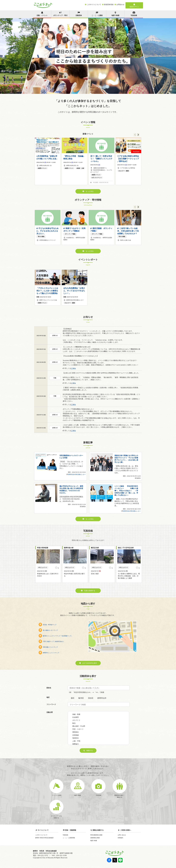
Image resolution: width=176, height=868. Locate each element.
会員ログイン (134, 5)
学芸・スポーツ (78, 729)
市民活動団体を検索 (96, 835)
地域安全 (76, 738)
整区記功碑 (95, 548)
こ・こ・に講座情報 (69, 838)
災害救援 (76, 735)
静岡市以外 (102, 698)
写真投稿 (65, 835)
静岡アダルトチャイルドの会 (48, 300)
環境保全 (76, 732)
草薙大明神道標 (43, 548)
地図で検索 (94, 841)
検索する (88, 750)
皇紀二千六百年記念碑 (126, 548)
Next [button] (138, 135)
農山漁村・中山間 (79, 726)
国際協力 (76, 744)
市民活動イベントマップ (48, 647)
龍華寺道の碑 (69, 548)
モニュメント (43, 567)
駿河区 (81, 698)
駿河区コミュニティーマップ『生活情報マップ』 (56, 636)
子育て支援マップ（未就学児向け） (52, 641)
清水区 (91, 698)
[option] (88, 56)
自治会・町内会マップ (47, 625)
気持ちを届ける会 (126, 240)
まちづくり (76, 720)
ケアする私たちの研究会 (128, 168)
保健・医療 (76, 714)
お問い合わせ (122, 835)
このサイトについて (41, 835)
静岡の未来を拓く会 (45, 165)
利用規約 (120, 838)
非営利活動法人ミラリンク (47, 240)
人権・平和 (76, 741)
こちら (73, 368)
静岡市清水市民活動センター (75, 300)
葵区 (73, 698)
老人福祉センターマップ (48, 630)
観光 (74, 723)
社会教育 (76, 717)
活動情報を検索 (95, 838)
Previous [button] (135, 135)
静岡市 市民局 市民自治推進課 (44, 838)
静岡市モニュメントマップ (49, 653)
